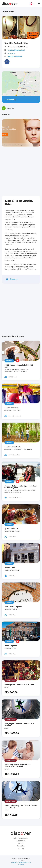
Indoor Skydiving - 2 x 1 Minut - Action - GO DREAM (21, 807)
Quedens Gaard (11, 529)
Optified (21, 865)
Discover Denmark (21, 838)
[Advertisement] (21, 171)
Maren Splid (10, 568)
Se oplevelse (11, 680)
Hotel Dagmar (11, 646)
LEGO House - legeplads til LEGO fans (19, 366)
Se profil (9, 361)
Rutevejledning (21, 99)
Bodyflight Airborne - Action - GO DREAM (19, 725)
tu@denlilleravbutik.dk (16, 50)
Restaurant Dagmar (13, 607)
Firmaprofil (21, 841)
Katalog (21, 843)
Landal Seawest (12, 408)
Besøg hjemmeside (15, 56)
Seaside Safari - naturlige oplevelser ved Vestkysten (21, 487)
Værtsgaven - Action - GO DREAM (19, 685)
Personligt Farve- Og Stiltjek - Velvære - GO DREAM (18, 766)
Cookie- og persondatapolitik (21, 863)
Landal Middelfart (12, 447)
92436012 (11, 53)
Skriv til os (21, 846)
